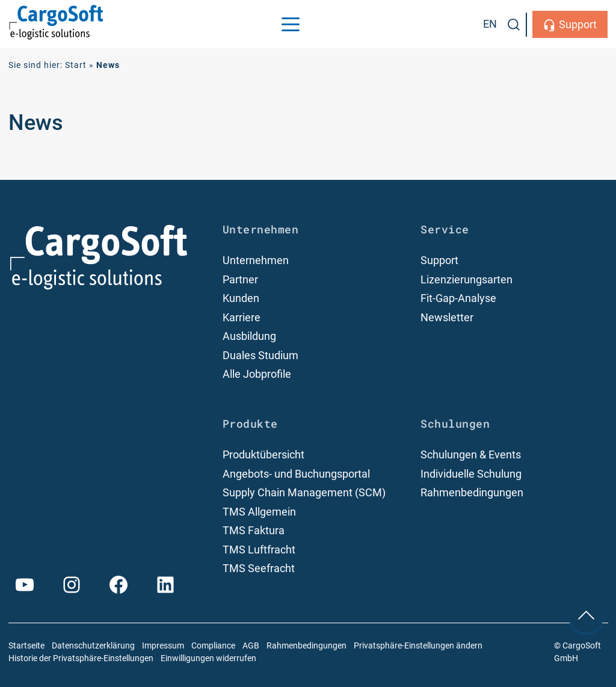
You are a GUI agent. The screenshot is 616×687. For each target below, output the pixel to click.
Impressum (163, 646)
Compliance (213, 646)
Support (578, 24)
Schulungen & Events (471, 454)
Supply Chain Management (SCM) (304, 492)
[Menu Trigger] (291, 24)
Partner (240, 279)
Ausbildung (249, 336)
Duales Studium (260, 355)
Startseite (26, 646)
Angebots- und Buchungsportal (296, 474)
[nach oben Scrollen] (586, 615)
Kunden (241, 298)
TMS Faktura (254, 530)
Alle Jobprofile (257, 374)
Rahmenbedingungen (472, 492)
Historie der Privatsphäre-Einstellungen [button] (81, 658)
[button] (514, 25)
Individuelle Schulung (471, 474)
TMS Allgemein (259, 512)
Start (76, 65)
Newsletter (447, 317)
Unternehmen (256, 260)
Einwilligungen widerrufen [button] (208, 658)
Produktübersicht (263, 454)
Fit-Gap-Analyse (458, 298)
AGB (251, 646)
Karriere (242, 317)
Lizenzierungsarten (467, 279)
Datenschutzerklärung (93, 646)
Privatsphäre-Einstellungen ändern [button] (418, 646)
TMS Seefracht (259, 568)
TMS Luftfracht (259, 550)
